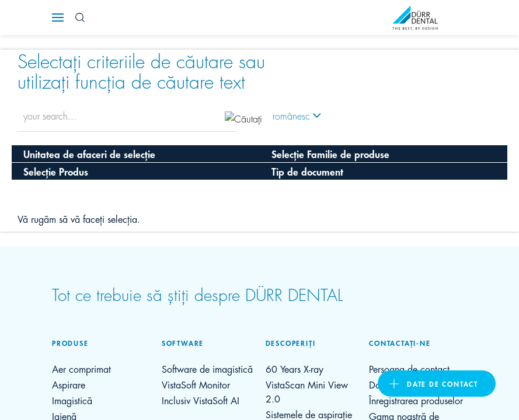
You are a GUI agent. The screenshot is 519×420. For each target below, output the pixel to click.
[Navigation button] (58, 17)
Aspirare (69, 384)
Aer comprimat (81, 368)
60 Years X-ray (295, 368)
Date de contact (443, 384)
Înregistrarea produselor (416, 400)
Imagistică (72, 400)
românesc (291, 115)
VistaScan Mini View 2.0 (307, 391)
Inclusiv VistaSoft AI (201, 400)
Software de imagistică (207, 368)
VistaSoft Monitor (196, 384)
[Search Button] (80, 17)
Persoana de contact (409, 368)
